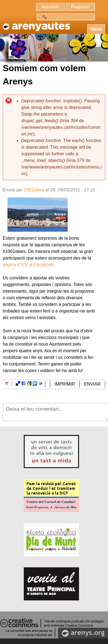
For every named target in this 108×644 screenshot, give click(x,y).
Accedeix (50, 7)
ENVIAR (92, 384)
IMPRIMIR (65, 384)
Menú (96, 29)
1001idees (34, 190)
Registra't (80, 7)
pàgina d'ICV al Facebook (28, 265)
